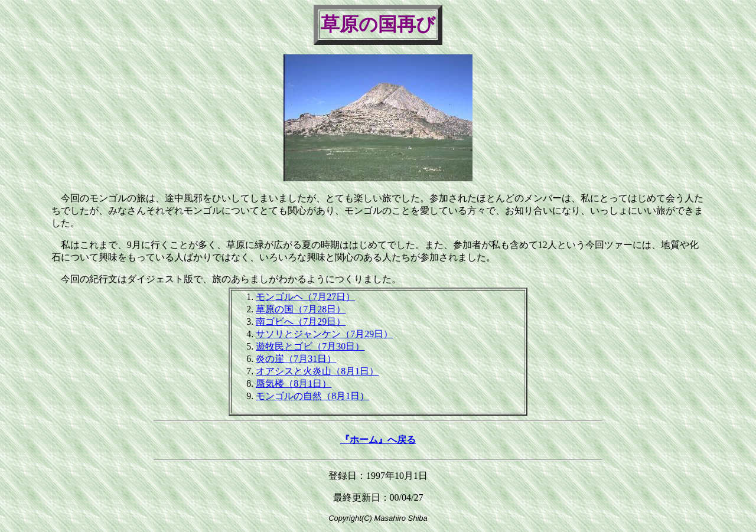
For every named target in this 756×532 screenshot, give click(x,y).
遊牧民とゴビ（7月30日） (310, 346)
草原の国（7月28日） (301, 309)
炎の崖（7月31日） (296, 359)
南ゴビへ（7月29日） (301, 322)
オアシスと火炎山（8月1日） (317, 371)
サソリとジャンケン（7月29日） (324, 334)
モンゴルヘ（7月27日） (305, 297)
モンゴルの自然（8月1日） (312, 396)
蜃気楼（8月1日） (294, 384)
